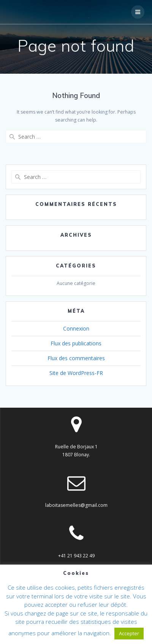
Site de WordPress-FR (76, 373)
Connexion (76, 328)
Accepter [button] (129, 633)
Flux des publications (76, 343)
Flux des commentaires (76, 358)
